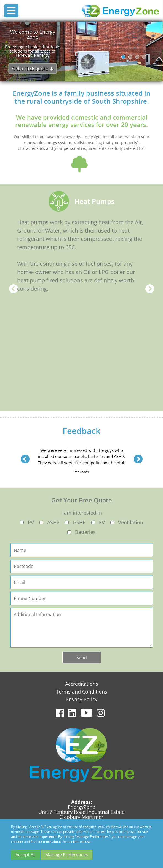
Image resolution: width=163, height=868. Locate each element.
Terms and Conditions (82, 692)
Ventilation (131, 522)
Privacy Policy (81, 699)
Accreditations (82, 684)
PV (31, 522)
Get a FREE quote (33, 68)
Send (82, 658)
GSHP (79, 522)
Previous (14, 289)
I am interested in (82, 513)
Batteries (85, 532)
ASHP (53, 522)
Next (150, 289)
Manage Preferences (67, 855)
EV (102, 522)
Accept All (26, 855)
